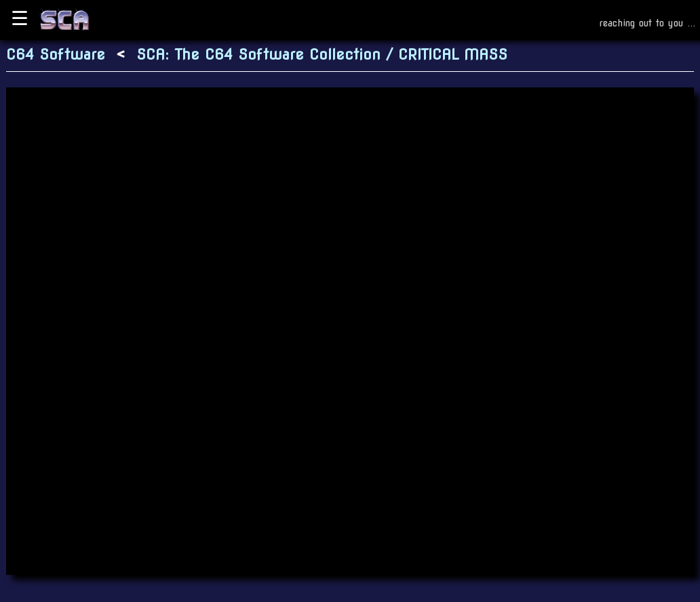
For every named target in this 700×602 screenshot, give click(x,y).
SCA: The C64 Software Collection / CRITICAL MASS (322, 55)
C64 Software (56, 55)
